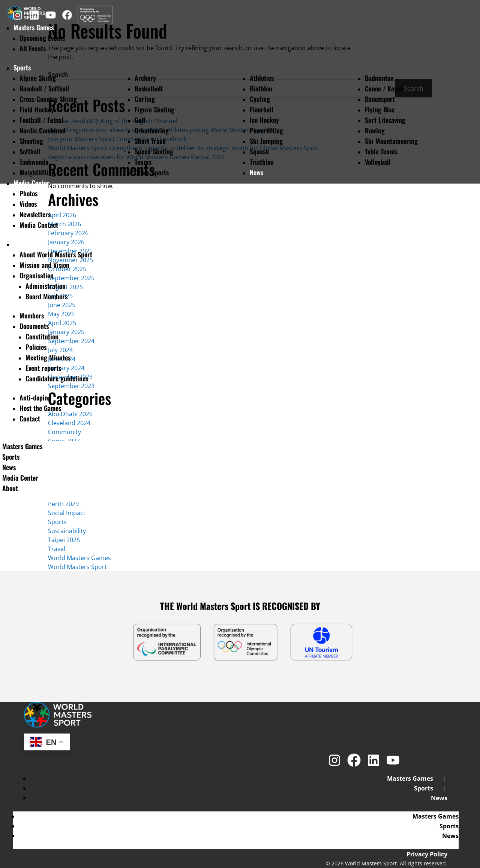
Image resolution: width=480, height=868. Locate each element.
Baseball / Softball (44, 88)
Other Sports (152, 172)
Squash (259, 151)
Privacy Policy (427, 854)
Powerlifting (266, 130)
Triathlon (262, 162)
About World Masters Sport (56, 254)
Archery (145, 78)
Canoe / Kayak (384, 88)
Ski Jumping (266, 141)
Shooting (31, 141)
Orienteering (152, 130)
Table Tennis (381, 151)
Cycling (260, 99)
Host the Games (40, 408)
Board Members (46, 296)
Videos (28, 204)
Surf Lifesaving (385, 120)
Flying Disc (380, 109)
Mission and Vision (44, 265)
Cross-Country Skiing (48, 99)
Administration (46, 286)
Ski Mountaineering (391, 141)
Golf (140, 120)
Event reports (43, 368)
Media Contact (39, 225)
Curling (145, 99)
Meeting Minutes (48, 357)
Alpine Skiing (38, 78)
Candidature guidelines (57, 378)
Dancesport (380, 99)
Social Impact (67, 513)
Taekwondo (34, 162)
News (256, 172)
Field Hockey (37, 109)
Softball (30, 151)
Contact (30, 418)
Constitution (42, 336)
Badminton (379, 78)
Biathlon (261, 88)
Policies (36, 347)
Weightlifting (37, 172)
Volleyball (378, 162)
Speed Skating (154, 151)
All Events (33, 48)
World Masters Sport (77, 567)
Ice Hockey (264, 120)
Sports (22, 67)
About (21, 244)
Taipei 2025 (64, 540)
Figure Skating (154, 109)
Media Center (31, 183)
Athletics (262, 78)
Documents (34, 326)
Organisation (37, 275)
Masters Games (22, 446)
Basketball (149, 88)
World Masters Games (79, 558)
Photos (28, 193)
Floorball (262, 109)
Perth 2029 (63, 504)
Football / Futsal (41, 120)
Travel (57, 549)
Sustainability (67, 531)
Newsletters (35, 214)
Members (32, 315)
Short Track (150, 141)
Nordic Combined (43, 130)
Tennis (143, 162)
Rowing (375, 130)
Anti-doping (35, 397)
